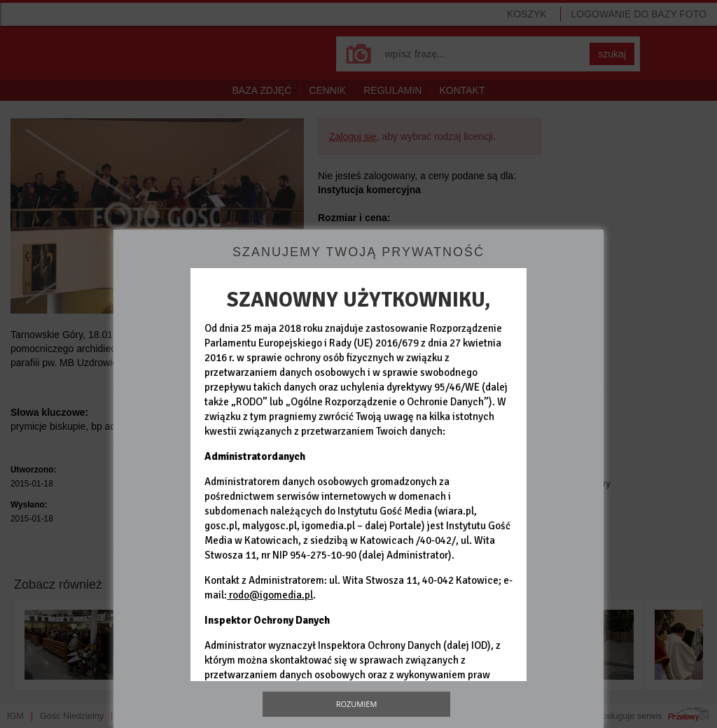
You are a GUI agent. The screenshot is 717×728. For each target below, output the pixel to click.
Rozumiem (357, 704)
